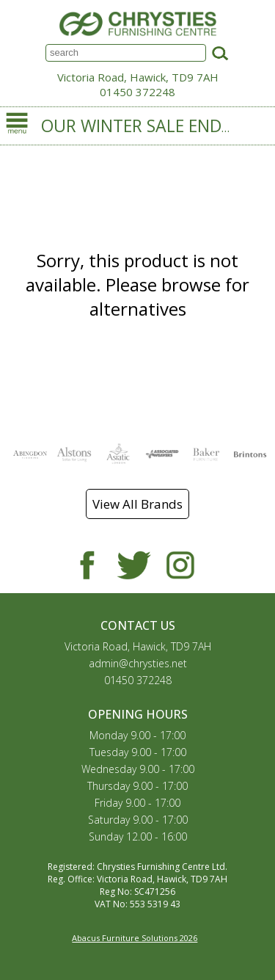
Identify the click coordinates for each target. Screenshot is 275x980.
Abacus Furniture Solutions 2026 (135, 938)
